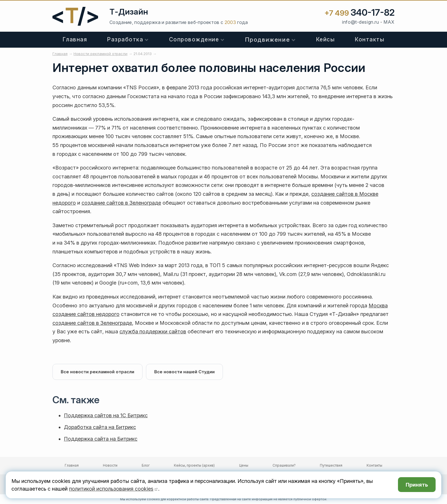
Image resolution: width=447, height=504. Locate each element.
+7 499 (359, 13)
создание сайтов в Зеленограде (121, 203)
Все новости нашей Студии (184, 372)
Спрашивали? (284, 465)
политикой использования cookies (111, 489)
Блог (146, 465)
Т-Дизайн (129, 12)
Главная (75, 40)
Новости (110, 465)
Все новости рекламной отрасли (97, 372)
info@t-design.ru (360, 22)
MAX (389, 22)
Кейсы (326, 40)
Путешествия (331, 465)
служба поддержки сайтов (153, 331)
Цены (244, 465)
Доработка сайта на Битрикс (100, 427)
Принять (417, 485)
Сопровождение (194, 40)
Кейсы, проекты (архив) (194, 465)
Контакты (370, 40)
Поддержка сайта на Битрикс (101, 439)
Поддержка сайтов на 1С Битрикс (106, 415)
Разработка (125, 40)
